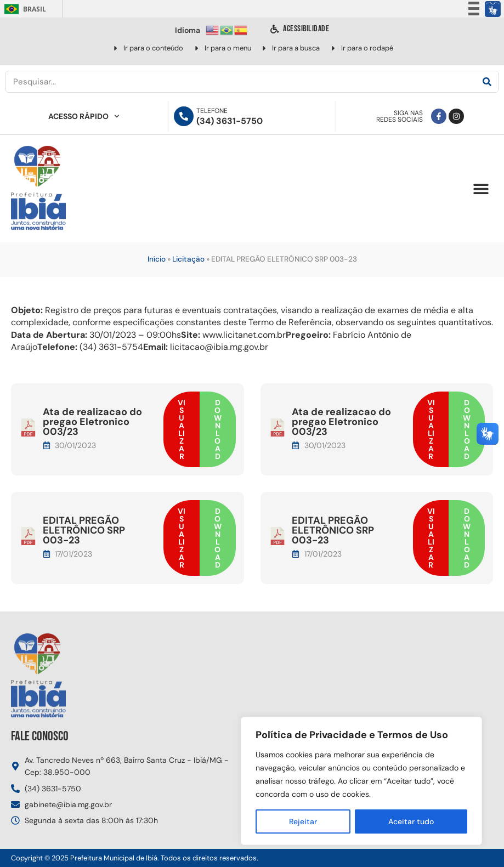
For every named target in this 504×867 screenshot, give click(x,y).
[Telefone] (184, 116)
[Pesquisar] (487, 82)
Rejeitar (303, 821)
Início (157, 259)
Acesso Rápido (84, 116)
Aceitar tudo (411, 821)
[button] (481, 189)
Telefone (212, 111)
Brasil (23, 9)
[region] (361, 781)
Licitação (188, 259)
